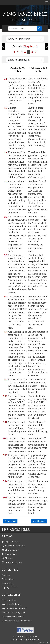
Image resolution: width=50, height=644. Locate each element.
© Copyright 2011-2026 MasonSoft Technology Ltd (25, 638)
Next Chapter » (39, 521)
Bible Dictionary (10, 550)
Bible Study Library (12, 562)
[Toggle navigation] (47, 2)
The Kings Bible (9, 600)
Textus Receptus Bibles (12, 617)
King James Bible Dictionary (14, 608)
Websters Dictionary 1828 (13, 613)
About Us (6, 575)
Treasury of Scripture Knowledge (17, 621)
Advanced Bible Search (14, 546)
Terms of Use (8, 579)
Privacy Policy (8, 583)
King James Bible (11, 542)
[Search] (23, 29)
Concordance (10, 554)
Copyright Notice (9, 587)
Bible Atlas (8, 558)
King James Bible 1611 (12, 604)
